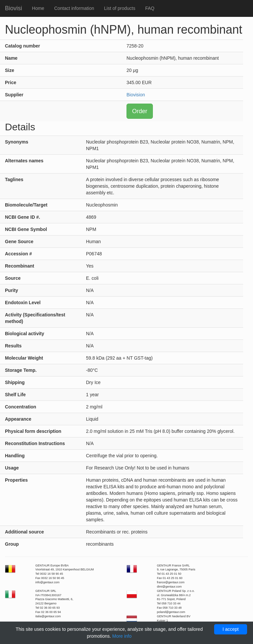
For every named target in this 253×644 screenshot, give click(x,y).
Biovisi (14, 8)
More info (122, 636)
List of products (120, 8)
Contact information (74, 8)
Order (140, 111)
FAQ (150, 8)
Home (38, 8)
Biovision (136, 95)
